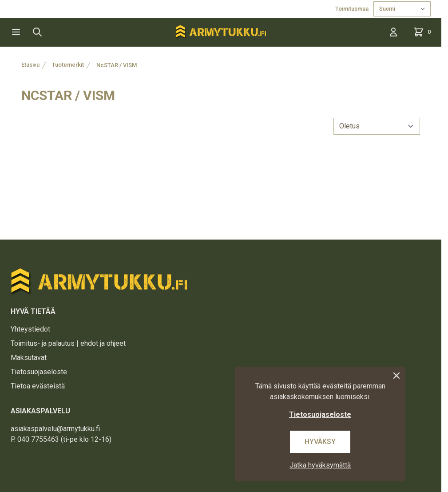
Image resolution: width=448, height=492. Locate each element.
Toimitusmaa (353, 9)
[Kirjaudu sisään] (393, 32)
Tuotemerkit (68, 65)
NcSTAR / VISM (117, 65)
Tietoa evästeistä (38, 386)
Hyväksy (320, 442)
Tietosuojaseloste (39, 372)
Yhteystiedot (30, 329)
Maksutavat (29, 358)
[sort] (377, 126)
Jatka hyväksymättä (320, 465)
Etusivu (30, 65)
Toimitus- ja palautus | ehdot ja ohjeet (68, 343)
